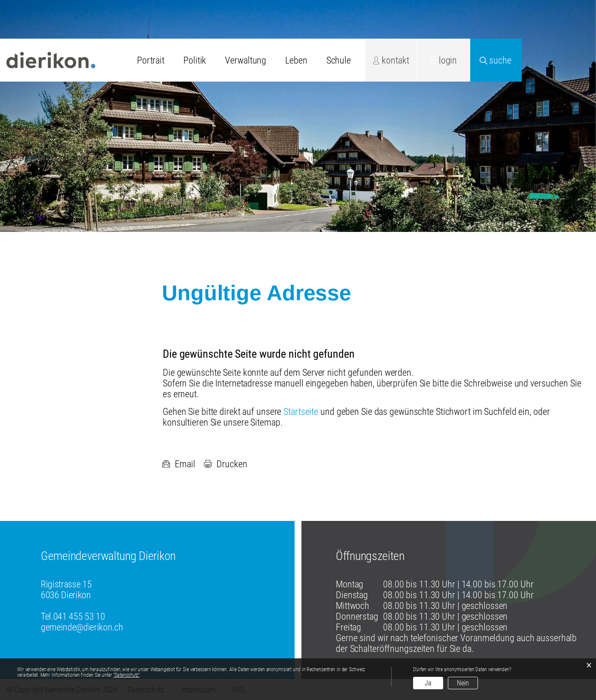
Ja (428, 683)
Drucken (225, 464)
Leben (296, 60)
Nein (463, 683)
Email (178, 464)
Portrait (151, 60)
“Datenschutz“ (127, 675)
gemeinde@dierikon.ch (82, 627)
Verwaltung (246, 60)
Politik (195, 60)
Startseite (301, 412)
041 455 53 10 (79, 616)
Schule (339, 60)
